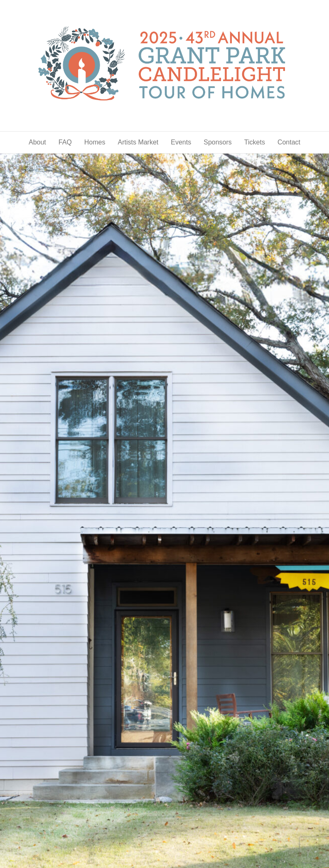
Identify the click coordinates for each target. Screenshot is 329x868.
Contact (289, 142)
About (37, 142)
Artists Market (138, 142)
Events (181, 142)
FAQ (65, 142)
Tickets (255, 142)
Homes (95, 142)
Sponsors (218, 142)
